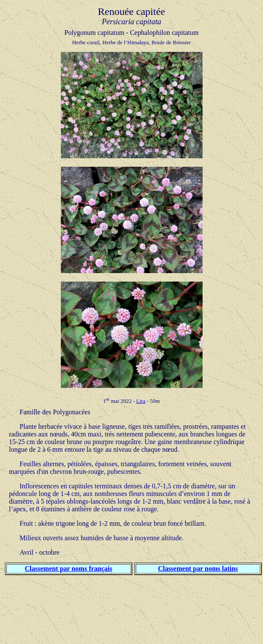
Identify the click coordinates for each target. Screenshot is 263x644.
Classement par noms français (68, 568)
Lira (141, 401)
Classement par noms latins (198, 568)
